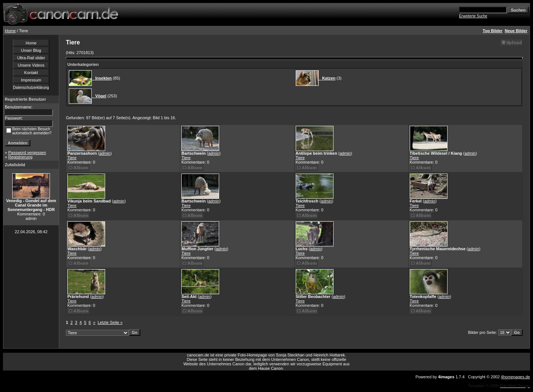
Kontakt (31, 73)
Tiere (72, 158)
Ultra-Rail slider (31, 58)
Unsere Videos (31, 65)
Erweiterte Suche (473, 16)
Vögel (99, 96)
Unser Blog (31, 50)
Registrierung (20, 157)
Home (10, 31)
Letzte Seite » (110, 322)
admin (105, 153)
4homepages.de (515, 377)
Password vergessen (27, 153)
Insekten (102, 78)
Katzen (327, 78)
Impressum (31, 80)
